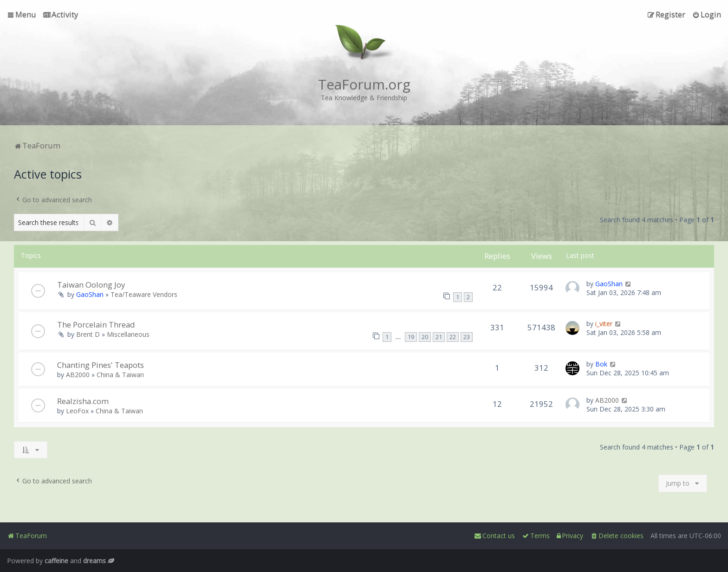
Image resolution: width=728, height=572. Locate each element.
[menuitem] (61, 14)
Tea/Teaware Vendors (144, 294)
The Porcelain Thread (96, 325)
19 (411, 337)
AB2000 (78, 375)
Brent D (88, 334)
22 (453, 337)
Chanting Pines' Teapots (101, 365)
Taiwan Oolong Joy (91, 285)
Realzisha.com (83, 401)
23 (467, 337)
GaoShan (90, 294)
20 (425, 337)
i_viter (604, 324)
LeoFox (77, 411)
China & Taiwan (120, 375)
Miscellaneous (128, 334)
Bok (601, 364)
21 (439, 337)
